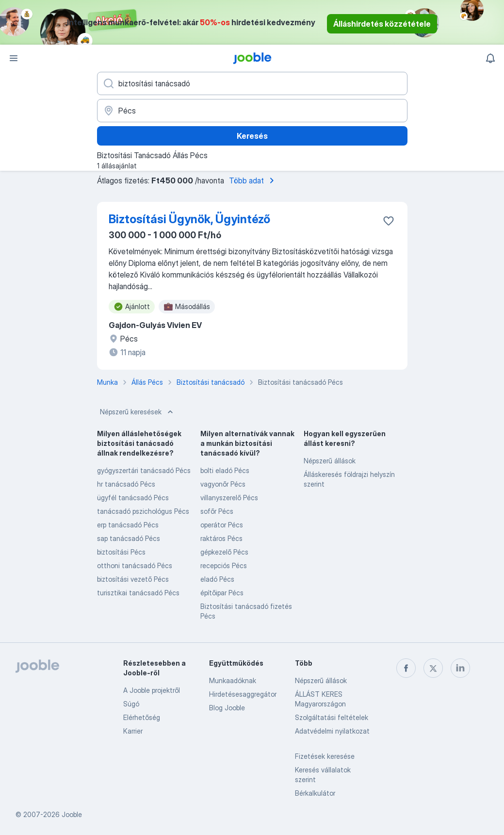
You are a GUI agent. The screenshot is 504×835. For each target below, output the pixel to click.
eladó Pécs (217, 579)
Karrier (133, 731)
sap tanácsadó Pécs (129, 538)
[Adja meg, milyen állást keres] (252, 83)
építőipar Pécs (222, 593)
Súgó (131, 704)
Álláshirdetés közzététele (382, 24)
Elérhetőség (142, 717)
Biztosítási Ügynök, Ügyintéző (189, 219)
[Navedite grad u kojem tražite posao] (252, 111)
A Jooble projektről (152, 690)
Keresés (252, 136)
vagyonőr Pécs (223, 484)
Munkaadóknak (233, 680)
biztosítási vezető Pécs (133, 579)
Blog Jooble (227, 708)
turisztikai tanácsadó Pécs (138, 593)
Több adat (253, 180)
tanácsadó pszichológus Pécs (143, 511)
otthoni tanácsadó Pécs (135, 565)
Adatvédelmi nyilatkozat (332, 731)
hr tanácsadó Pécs (126, 484)
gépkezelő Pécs (224, 552)
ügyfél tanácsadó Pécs (133, 498)
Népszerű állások (330, 461)
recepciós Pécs (224, 565)
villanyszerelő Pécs (229, 498)
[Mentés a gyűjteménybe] (389, 221)
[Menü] (14, 58)
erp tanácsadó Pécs (128, 525)
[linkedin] (460, 668)
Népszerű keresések (138, 412)
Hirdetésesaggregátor (243, 694)
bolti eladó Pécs (225, 470)
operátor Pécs (222, 525)
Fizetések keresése (325, 756)
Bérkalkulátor (315, 793)
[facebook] (406, 668)
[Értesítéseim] (490, 58)
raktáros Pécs (221, 538)
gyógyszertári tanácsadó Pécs (144, 470)
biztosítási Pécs (121, 552)
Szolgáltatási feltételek (332, 717)
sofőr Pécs (217, 511)
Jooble (72, 814)
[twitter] (433, 668)
